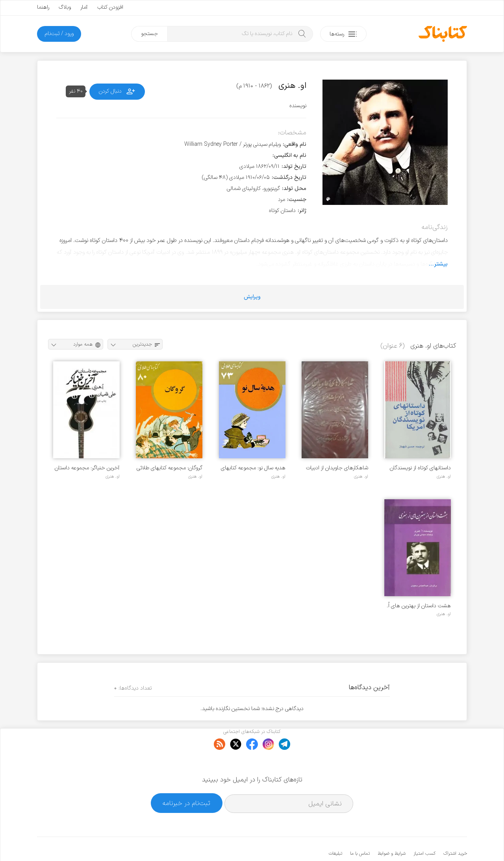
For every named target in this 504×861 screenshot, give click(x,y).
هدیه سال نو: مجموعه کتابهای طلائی (253, 468)
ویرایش (252, 297)
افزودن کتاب (110, 7)
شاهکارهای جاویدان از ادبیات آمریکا (337, 468)
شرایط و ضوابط (392, 829)
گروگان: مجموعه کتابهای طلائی (170, 468)
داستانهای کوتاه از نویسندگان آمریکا (420, 468)
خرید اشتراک (455, 829)
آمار (84, 7)
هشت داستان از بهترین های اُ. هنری (419, 606)
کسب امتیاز (424, 829)
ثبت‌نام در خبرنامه (186, 779)
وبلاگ (65, 7)
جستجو (149, 34)
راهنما (43, 7)
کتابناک (425, 842)
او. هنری (444, 476)
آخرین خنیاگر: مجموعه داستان (87, 468)
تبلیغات (335, 829)
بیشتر (441, 264)
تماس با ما (360, 829)
